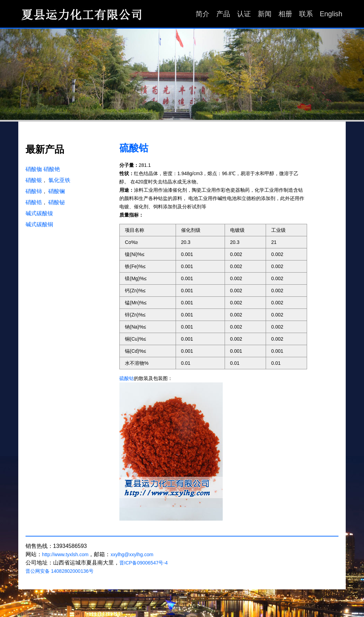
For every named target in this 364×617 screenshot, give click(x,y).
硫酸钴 (134, 148)
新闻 (265, 14)
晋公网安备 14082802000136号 (60, 571)
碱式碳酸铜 (39, 224)
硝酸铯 (52, 169)
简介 (203, 14)
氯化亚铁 (59, 180)
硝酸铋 (57, 202)
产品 (223, 14)
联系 (306, 14)
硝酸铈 (34, 191)
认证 (244, 14)
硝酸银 (34, 180)
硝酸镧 (57, 191)
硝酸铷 (34, 169)
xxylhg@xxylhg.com (132, 554)
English (331, 14)
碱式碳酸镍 (39, 213)
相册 (285, 14)
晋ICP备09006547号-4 (144, 563)
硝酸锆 (34, 202)
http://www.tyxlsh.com (65, 554)
